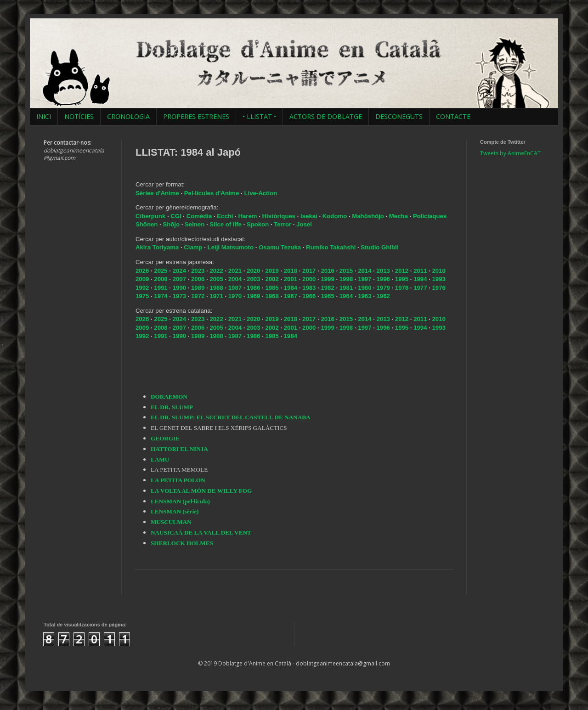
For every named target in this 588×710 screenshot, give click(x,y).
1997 (365, 279)
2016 (327, 271)
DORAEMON (169, 397)
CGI (177, 216)
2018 (291, 271)
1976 (439, 288)
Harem (249, 216)
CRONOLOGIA (128, 116)
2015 (346, 271)
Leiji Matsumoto (231, 247)
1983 (309, 288)
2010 (439, 271)
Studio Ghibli (379, 247)
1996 (383, 279)
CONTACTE (453, 116)
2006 (198, 279)
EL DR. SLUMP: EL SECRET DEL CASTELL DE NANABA (230, 417)
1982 (327, 288)
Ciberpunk (151, 216)
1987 (235, 288)
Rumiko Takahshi (331, 247)
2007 (179, 279)
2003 (253, 279)
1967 (291, 296)
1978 (402, 288)
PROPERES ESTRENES (196, 116)
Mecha (399, 216)
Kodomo (336, 216)
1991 (161, 288)
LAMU (160, 459)
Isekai (310, 216)
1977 (420, 288)
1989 (198, 288)
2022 (216, 271)
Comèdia (200, 216)
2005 (216, 279)
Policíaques (430, 216)
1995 (402, 279)
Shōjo (172, 224)
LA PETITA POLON (178, 480)
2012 (402, 271)
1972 (198, 296)
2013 (383, 271)
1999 (327, 279)
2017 (309, 271)
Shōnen (147, 224)
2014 (365, 271)
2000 (309, 279)
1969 (253, 296)
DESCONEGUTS (399, 116)
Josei (304, 224)
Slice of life (226, 224)
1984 (291, 288)
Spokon (259, 224)
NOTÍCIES (79, 116)
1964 (346, 296)
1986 (253, 288)
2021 (235, 271)
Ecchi (226, 216)
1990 (179, 288)
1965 (327, 296)
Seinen (195, 224)
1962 (383, 296)
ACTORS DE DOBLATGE (326, 116)
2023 (198, 271)
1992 (142, 288)
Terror (283, 224)
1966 (309, 296)
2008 (161, 279)
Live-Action (260, 193)
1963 (365, 296)
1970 (235, 296)
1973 (179, 296)
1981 (346, 288)
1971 (216, 296)
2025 (161, 271)
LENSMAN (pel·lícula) (180, 501)
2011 (420, 271)
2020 (253, 271)
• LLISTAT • (259, 116)
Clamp (193, 247)
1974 (161, 296)
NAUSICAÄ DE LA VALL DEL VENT (201, 532)
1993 (439, 279)
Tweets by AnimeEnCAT (510, 153)
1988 (216, 288)
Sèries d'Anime (157, 193)
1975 (142, 296)
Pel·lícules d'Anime (212, 193)
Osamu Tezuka (280, 247)
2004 (235, 279)
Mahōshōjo (368, 216)
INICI (44, 116)
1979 (383, 288)
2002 (272, 279)
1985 (272, 288)
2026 (142, 271)
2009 (142, 279)
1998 (346, 279)
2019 (272, 271)
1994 (420, 279)
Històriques (280, 216)
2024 (179, 271)
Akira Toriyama (157, 247)
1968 (272, 296)
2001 (291, 279)
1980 (365, 288)
